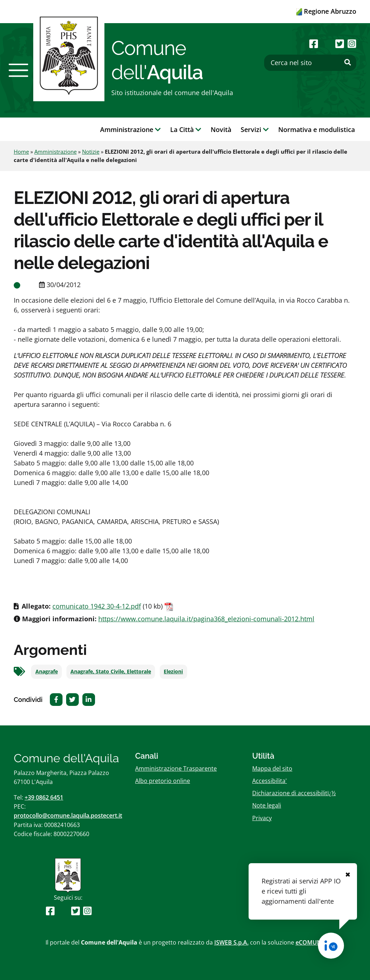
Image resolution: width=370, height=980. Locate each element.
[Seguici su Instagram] (352, 44)
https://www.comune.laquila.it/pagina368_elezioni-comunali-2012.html (206, 619)
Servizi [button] (255, 129)
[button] (18, 70)
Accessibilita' (270, 781)
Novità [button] (221, 129)
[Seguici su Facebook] (314, 44)
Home (21, 152)
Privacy (262, 818)
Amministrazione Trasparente (176, 768)
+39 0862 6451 (44, 797)
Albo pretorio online (163, 781)
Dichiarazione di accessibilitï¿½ (294, 793)
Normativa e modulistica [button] (317, 129)
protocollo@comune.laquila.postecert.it (68, 815)
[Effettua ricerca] (348, 63)
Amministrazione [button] (130, 129)
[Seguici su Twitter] (340, 44)
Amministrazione (55, 152)
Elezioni (173, 672)
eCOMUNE (310, 942)
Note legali (267, 805)
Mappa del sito (272, 768)
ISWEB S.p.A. (231, 942)
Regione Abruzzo (326, 11)
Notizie (91, 152)
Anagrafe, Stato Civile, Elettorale (111, 672)
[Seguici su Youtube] (326, 44)
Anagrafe (47, 672)
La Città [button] (186, 129)
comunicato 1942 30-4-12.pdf (97, 606)
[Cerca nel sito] (310, 63)
